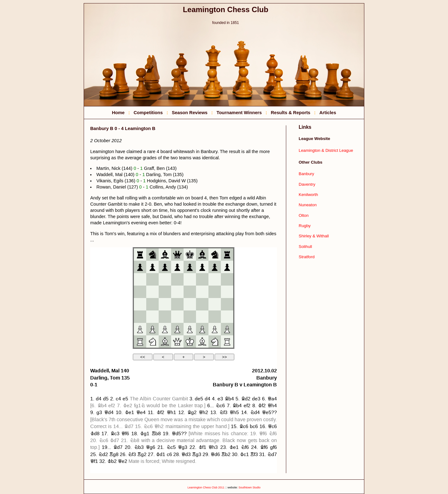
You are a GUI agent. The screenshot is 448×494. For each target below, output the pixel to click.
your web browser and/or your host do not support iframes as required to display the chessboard (184, 360)
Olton (304, 215)
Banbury (306, 174)
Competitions (148, 113)
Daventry (307, 184)
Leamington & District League (326, 150)
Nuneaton (308, 205)
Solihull (305, 247)
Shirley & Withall (314, 236)
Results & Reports (290, 113)
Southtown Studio (250, 487)
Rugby (305, 226)
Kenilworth (308, 195)
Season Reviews (190, 113)
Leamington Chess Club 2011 (206, 487)
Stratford (307, 257)
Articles (328, 113)
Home (118, 113)
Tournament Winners (239, 113)
